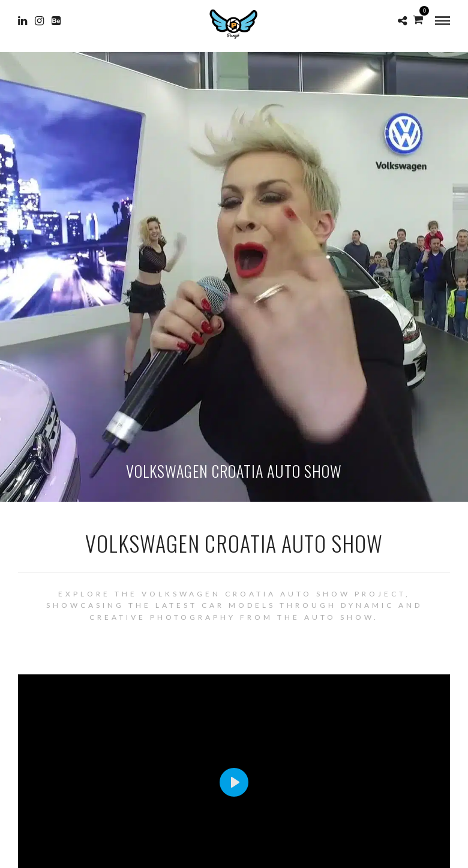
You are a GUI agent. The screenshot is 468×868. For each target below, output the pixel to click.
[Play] (234, 782)
